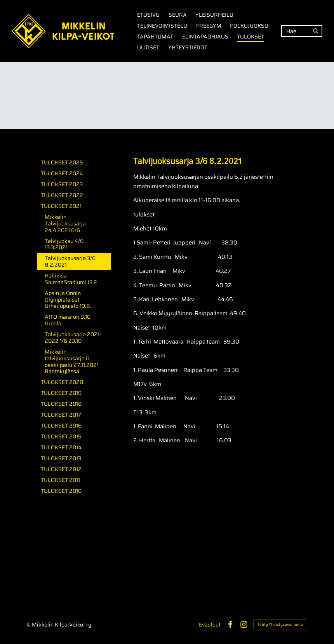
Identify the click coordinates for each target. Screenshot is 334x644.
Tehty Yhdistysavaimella (280, 624)
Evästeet (210, 625)
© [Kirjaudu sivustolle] (29, 625)
